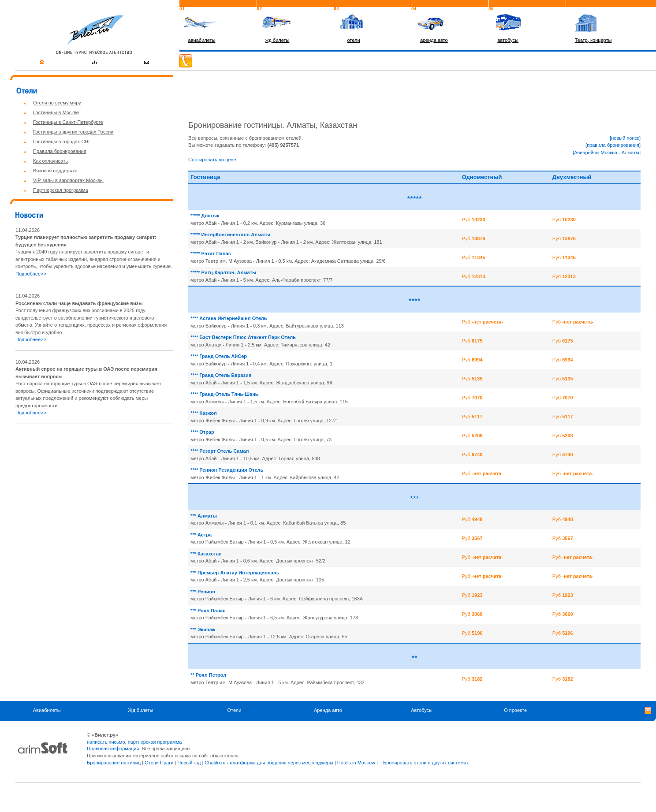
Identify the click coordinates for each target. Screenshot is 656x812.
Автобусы (422, 710)
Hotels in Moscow (356, 763)
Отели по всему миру (57, 103)
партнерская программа (155, 742)
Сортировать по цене (212, 160)
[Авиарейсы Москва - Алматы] (607, 153)
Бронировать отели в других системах (426, 763)
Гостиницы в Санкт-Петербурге (68, 122)
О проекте (515, 710)
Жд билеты (140, 710)
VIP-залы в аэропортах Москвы (68, 180)
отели (353, 40)
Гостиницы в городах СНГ (62, 142)
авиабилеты (202, 40)
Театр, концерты (593, 40)
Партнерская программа (61, 190)
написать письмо (106, 742)
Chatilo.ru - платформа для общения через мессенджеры (269, 763)
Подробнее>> (31, 274)
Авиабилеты (47, 710)
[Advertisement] (89, 493)
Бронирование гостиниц (114, 763)
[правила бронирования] (613, 145)
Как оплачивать (50, 161)
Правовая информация (113, 749)
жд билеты (277, 40)
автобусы (508, 40)
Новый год (189, 763)
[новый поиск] (625, 138)
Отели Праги (159, 763)
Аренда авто (328, 710)
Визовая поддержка (55, 171)
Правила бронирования (60, 151)
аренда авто (434, 40)
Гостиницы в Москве (56, 112)
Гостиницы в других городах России (73, 132)
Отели (235, 710)
